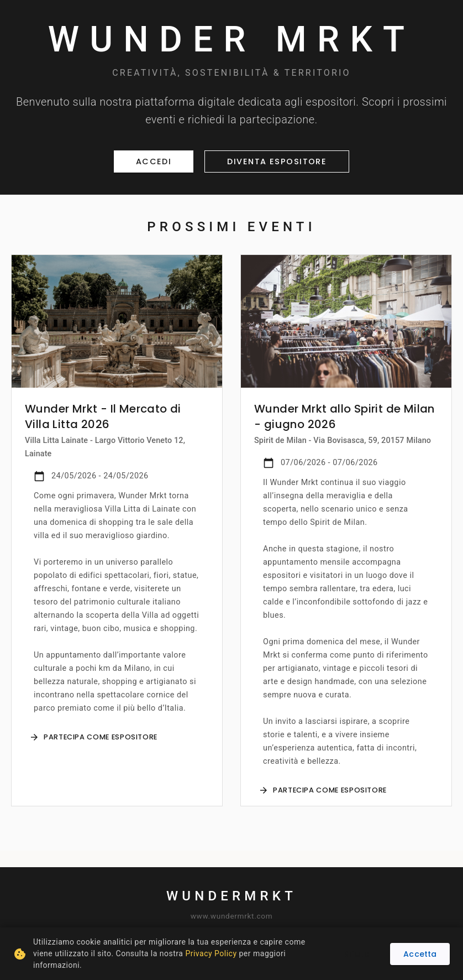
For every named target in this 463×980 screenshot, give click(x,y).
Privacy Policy (211, 953)
